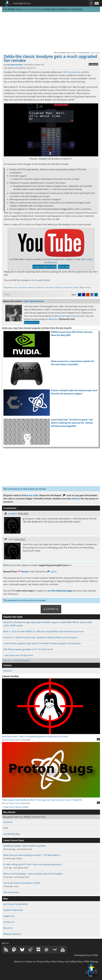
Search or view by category (16, 661)
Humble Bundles (12, 834)
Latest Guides (10, 676)
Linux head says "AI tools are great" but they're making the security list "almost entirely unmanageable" (72, 423)
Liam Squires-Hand (14, 65)
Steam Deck (23, 287)
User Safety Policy (74, 962)
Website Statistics (12, 934)
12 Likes (7, 294)
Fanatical (8, 822)
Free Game (50, 287)
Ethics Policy (57, 962)
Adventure (32, 287)
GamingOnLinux (22, 3)
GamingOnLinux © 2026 (86, 955)
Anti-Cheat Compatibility (15, 904)
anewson (13, 514)
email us (76, 499)
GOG (6, 828)
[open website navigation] (97, 3)
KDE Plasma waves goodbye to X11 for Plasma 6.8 (28, 649)
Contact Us (9, 922)
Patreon (24, 572)
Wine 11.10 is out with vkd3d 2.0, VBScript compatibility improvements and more (44, 631)
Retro (71, 287)
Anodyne (88, 287)
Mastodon (54, 319)
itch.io (35, 280)
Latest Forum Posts (14, 840)
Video (76, 287)
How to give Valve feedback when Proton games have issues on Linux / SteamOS (51, 798)
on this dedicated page (60, 591)
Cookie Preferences (13, 910)
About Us (8, 928)
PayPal (52, 572)
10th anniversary (72, 72)
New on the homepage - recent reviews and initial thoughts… (34, 874)
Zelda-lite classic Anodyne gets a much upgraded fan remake (50, 58)
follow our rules (30, 495)
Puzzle (66, 287)
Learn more (95, 53)
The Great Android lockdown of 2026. (22, 883)
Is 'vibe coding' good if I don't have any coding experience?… (33, 864)
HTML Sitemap (91, 962)
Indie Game (59, 287)
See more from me (32, 322)
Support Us (9, 916)
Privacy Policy (43, 962)
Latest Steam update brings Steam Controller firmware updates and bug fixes (42, 643)
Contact (8, 665)
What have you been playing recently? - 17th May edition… (32, 855)
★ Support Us (51, 609)
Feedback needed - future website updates (25, 846)
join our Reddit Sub (31, 9)
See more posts (11, 892)
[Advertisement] (51, 32)
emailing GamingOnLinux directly (68, 316)
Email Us (8, 671)
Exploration (40, 287)
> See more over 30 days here (18, 655)
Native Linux (13, 287)
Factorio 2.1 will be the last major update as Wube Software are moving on (40, 637)
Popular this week (13, 617)
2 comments (93, 64)
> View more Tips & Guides (15, 807)
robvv (11, 539)
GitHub (46, 280)
